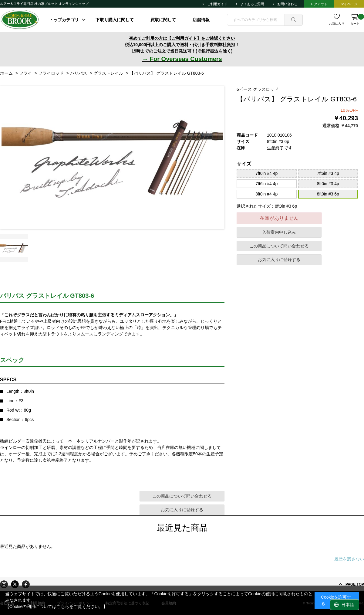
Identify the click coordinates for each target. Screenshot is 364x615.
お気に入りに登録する (279, 260)
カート (357, 19)
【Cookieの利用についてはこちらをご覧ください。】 (56, 607)
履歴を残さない (349, 559)
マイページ (349, 4)
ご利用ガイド (217, 4)
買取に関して (163, 20)
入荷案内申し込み (279, 232)
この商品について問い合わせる (279, 246)
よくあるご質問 (252, 4)
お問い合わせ (287, 4)
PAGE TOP (355, 584)
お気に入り (337, 24)
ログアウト (319, 4)
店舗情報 (201, 20)
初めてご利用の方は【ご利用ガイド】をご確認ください (182, 38)
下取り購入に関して (115, 20)
